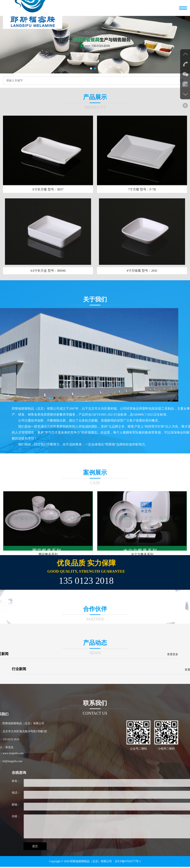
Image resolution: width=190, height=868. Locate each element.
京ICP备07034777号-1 (128, 863)
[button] (91, 68)
